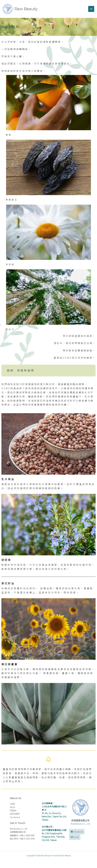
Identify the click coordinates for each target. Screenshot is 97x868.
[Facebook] (77, 832)
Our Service (15, 817)
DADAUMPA (15, 814)
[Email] (75, 837)
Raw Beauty (26, 9)
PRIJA (12, 807)
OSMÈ (12, 804)
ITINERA (13, 811)
